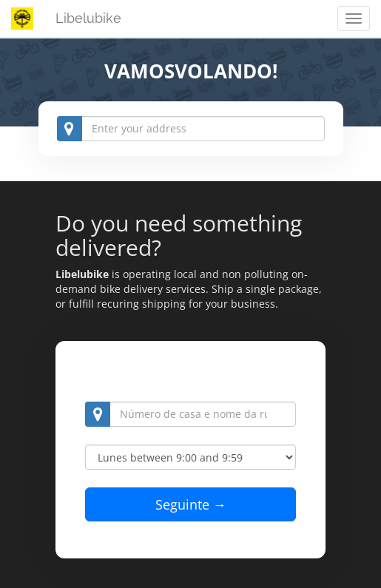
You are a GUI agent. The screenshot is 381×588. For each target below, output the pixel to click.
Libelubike (88, 18)
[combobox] (191, 129)
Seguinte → (191, 504)
